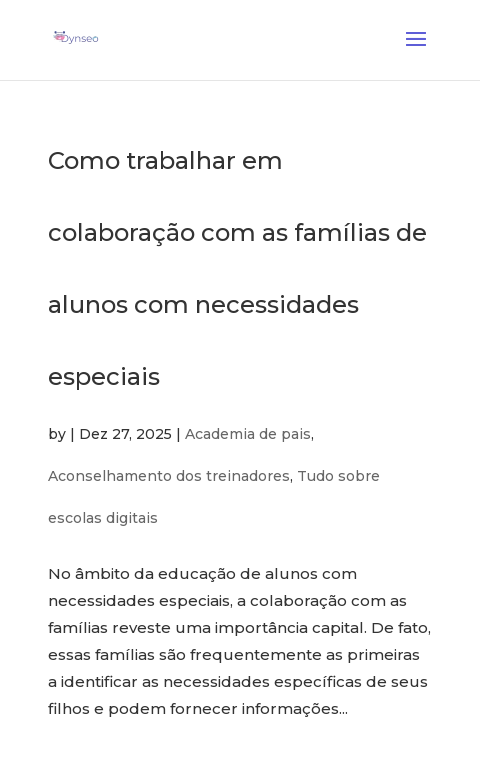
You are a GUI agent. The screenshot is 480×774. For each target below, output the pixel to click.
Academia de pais (248, 444)
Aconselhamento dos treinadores (169, 486)
